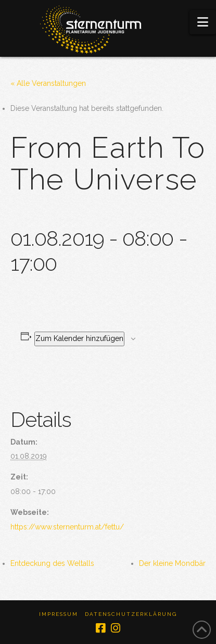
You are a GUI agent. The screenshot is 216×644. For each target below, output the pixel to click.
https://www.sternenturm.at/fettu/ (67, 527)
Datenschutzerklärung (131, 614)
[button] (203, 22)
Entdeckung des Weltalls (52, 563)
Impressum (59, 614)
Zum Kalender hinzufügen (79, 338)
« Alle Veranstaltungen (48, 83)
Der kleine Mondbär (172, 563)
